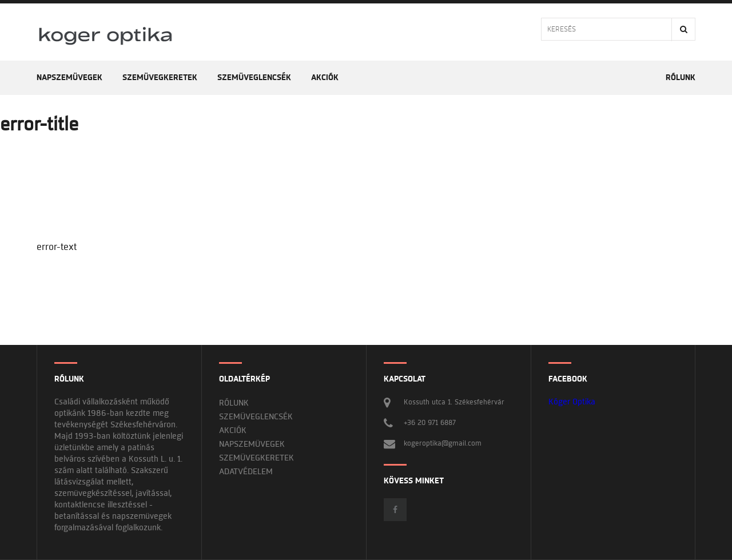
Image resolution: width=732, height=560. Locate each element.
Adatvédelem (246, 472)
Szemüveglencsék (254, 78)
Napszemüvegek (69, 78)
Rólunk (681, 78)
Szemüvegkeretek (160, 78)
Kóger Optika (572, 402)
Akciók (325, 78)
